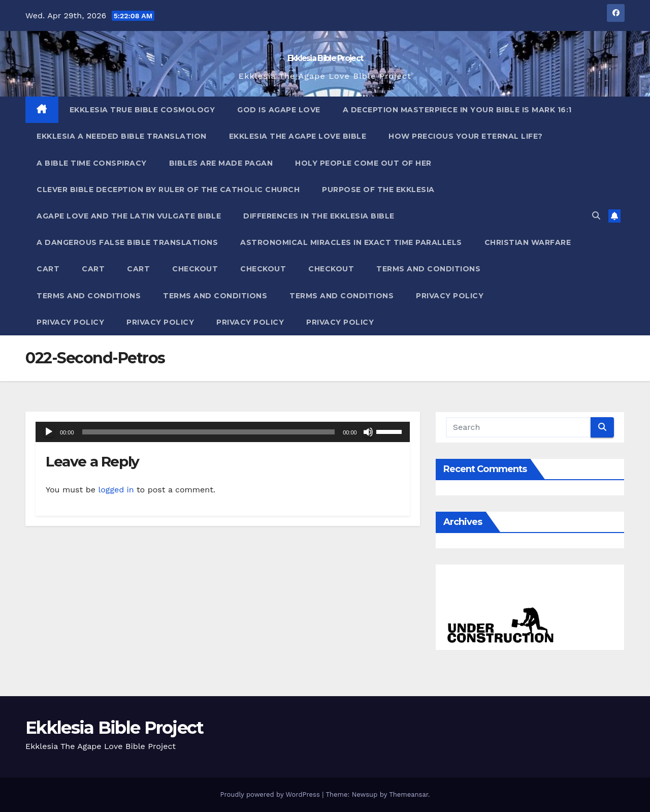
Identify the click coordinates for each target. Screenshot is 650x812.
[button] (596, 216)
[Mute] (368, 432)
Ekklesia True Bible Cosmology (142, 110)
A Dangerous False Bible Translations (127, 242)
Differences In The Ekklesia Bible (319, 216)
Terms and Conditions (428, 269)
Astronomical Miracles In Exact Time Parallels (351, 242)
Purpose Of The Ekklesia (378, 190)
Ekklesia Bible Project (325, 58)
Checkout (195, 269)
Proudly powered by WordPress (271, 794)
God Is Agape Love (279, 110)
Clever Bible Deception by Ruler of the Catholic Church (168, 190)
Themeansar (409, 794)
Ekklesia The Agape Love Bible (298, 136)
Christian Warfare (528, 242)
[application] (223, 432)
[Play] (49, 432)
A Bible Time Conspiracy (92, 163)
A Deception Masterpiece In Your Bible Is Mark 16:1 (457, 110)
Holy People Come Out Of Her (363, 163)
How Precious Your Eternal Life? (466, 136)
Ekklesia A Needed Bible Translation (122, 136)
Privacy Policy (450, 296)
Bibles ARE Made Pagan (221, 163)
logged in (116, 490)
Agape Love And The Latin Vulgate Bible (129, 216)
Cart (48, 269)
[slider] (209, 432)
